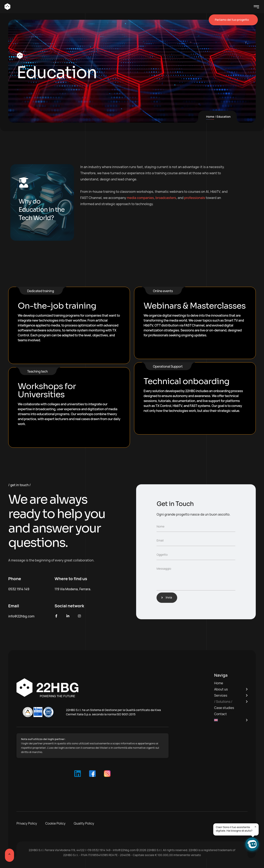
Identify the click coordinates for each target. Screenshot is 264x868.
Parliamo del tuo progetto (233, 20)
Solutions (223, 702)
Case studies (224, 708)
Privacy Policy (27, 823)
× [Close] (255, 827)
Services (221, 695)
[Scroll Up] (10, 857)
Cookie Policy (55, 823)
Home (210, 117)
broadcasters (166, 198)
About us (221, 689)
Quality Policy (84, 823)
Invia (168, 597)
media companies (140, 198)
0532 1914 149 (19, 589)
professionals (195, 198)
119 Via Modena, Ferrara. (73, 589)
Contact (220, 714)
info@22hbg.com (21, 616)
